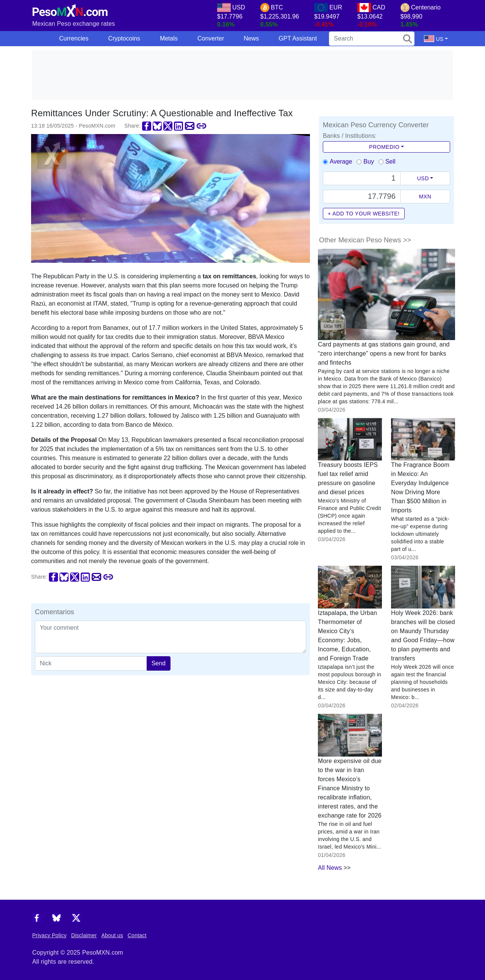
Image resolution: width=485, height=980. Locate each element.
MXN (425, 197)
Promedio (384, 147)
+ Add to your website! (364, 214)
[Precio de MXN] (362, 197)
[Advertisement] (242, 75)
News (251, 38)
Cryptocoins (124, 38)
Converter (211, 38)
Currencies (74, 38)
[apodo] (91, 663)
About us (112, 935)
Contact (137, 935)
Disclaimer (84, 935)
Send (159, 663)
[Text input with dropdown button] (362, 178)
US (434, 39)
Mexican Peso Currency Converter (376, 125)
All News (330, 868)
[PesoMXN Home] (70, 9)
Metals (169, 38)
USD (423, 178)
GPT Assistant (298, 38)
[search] (372, 39)
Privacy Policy (49, 935)
